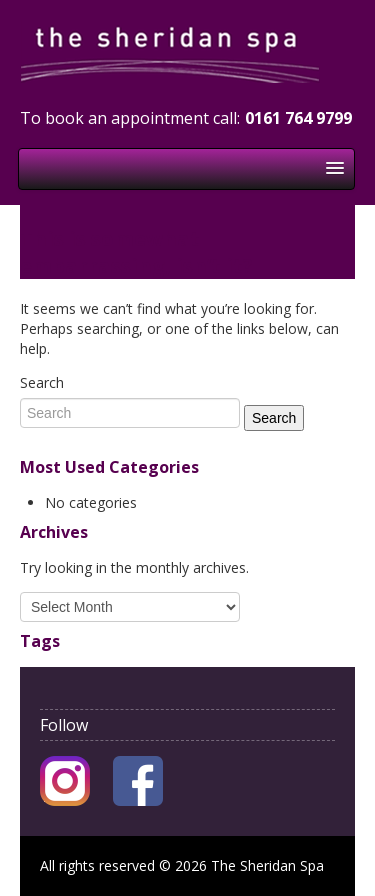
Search (42, 382)
